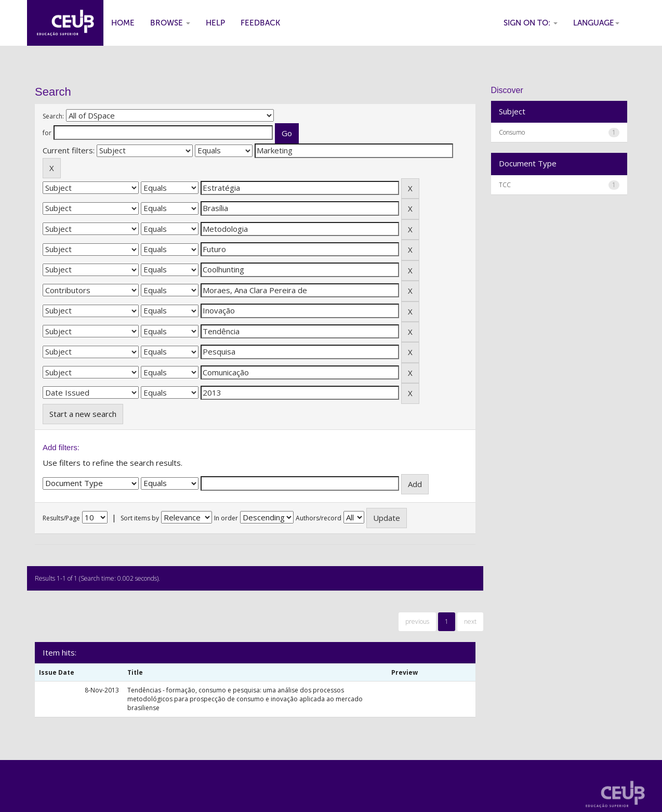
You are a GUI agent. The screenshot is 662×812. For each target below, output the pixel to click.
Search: (53, 116)
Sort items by (140, 518)
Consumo (512, 132)
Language (596, 23)
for (47, 133)
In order (226, 518)
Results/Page (61, 518)
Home (123, 23)
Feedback (260, 23)
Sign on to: (531, 23)
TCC (505, 185)
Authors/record (319, 518)
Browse (170, 23)
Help (215, 23)
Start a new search (83, 414)
